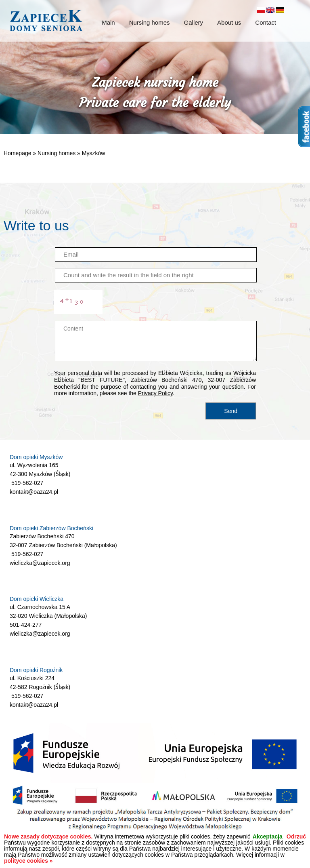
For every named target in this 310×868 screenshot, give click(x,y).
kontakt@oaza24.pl (34, 492)
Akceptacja (268, 837)
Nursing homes (57, 153)
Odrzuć (296, 837)
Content (156, 341)
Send (231, 411)
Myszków (94, 153)
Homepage (18, 153)
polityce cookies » (28, 861)
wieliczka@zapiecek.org (40, 563)
